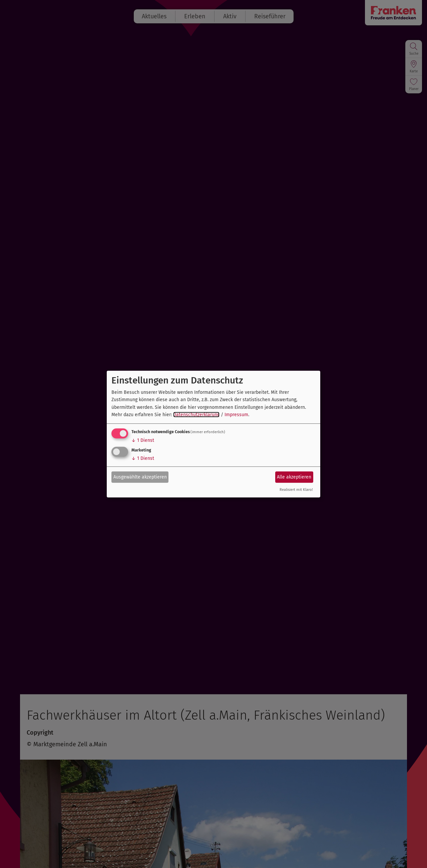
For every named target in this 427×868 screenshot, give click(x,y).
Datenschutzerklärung (196, 415)
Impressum (236, 415)
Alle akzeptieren (294, 477)
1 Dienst (143, 440)
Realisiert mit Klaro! (296, 490)
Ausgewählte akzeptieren (140, 477)
